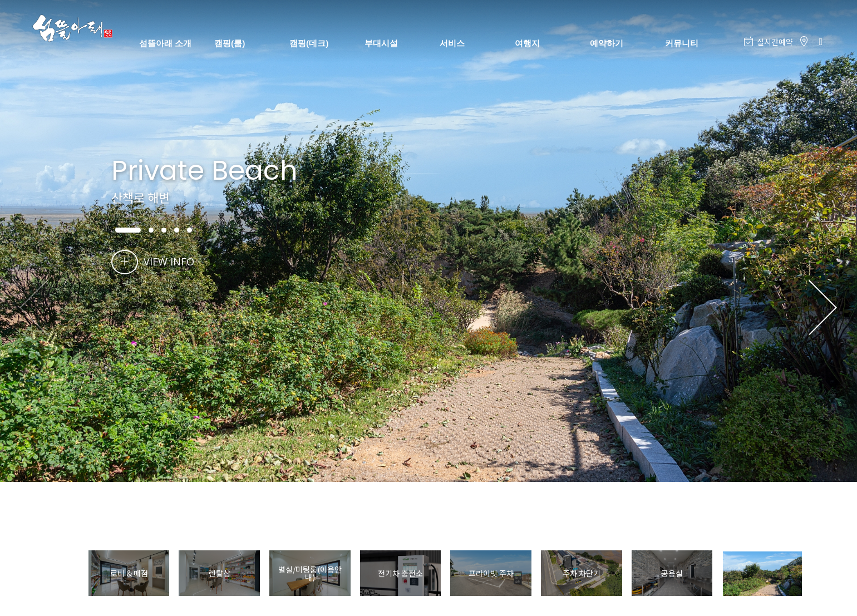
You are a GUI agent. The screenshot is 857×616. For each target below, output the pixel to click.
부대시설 (381, 43)
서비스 (452, 43)
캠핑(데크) (309, 43)
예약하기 (607, 43)
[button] (823, 308)
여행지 (527, 43)
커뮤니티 (682, 43)
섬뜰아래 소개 (165, 43)
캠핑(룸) (230, 43)
